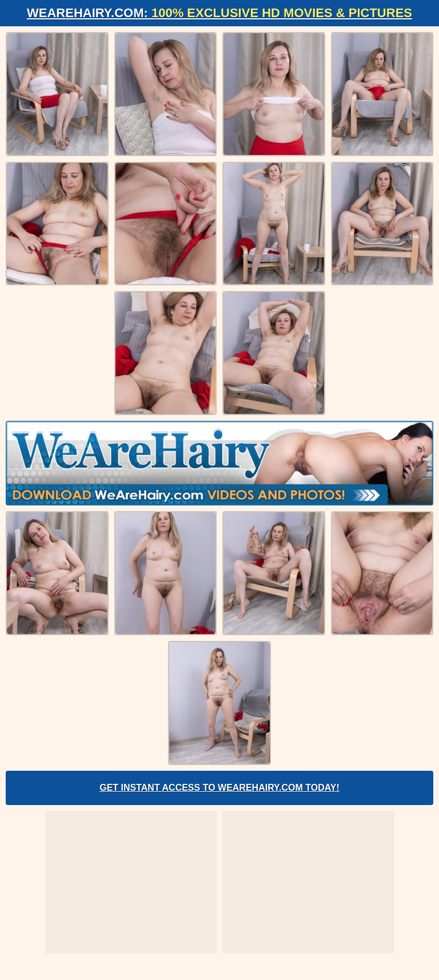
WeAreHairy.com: (219, 13)
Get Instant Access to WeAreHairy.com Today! (219, 788)
